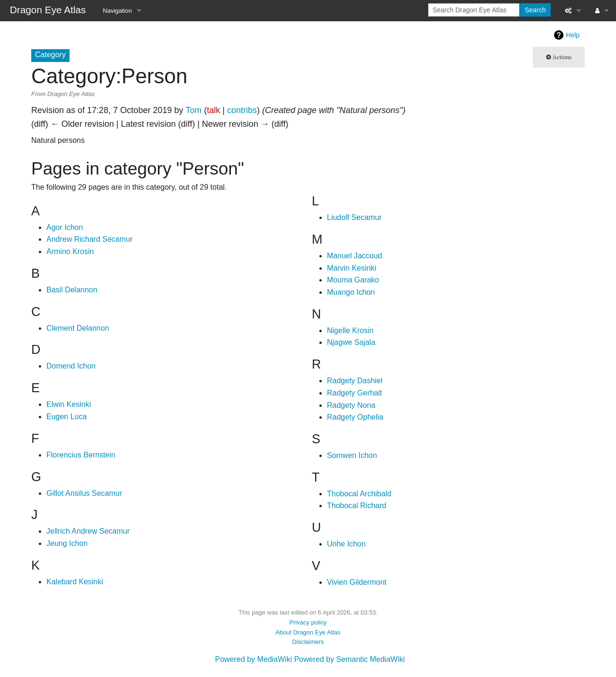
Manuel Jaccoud (355, 256)
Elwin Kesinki (69, 404)
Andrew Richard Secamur (89, 239)
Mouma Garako (353, 280)
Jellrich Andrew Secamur (88, 531)
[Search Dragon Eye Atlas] (474, 10)
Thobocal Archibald (359, 494)
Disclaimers (308, 642)
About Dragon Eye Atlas (308, 632)
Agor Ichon (65, 227)
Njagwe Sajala (351, 342)
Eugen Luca (66, 417)
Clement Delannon (78, 328)
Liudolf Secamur (354, 217)
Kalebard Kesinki (75, 582)
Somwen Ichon (352, 455)
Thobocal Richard (356, 506)
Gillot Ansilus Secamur (84, 493)
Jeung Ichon (67, 543)
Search (535, 10)
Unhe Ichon (346, 544)
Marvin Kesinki (352, 268)
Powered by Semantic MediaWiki (350, 659)
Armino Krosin (70, 251)
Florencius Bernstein (81, 455)
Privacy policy (308, 622)
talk (213, 110)
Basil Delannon (72, 290)
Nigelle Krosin (350, 330)
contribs (242, 110)
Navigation (117, 11)
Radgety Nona (351, 405)
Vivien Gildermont (357, 582)
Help (573, 35)
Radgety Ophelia (355, 417)
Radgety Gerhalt (355, 393)
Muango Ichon (351, 292)
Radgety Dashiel (355, 381)
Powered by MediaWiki (253, 659)
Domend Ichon (71, 366)
